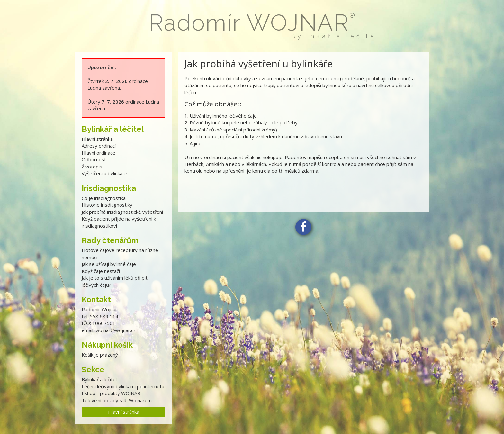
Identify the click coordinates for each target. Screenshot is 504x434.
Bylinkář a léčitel (99, 379)
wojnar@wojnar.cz (116, 330)
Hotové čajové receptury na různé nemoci (120, 253)
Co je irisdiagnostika (104, 198)
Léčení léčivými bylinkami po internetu (123, 386)
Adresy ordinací (99, 146)
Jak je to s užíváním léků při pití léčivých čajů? (115, 281)
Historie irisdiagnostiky (107, 205)
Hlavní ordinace (99, 153)
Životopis (92, 167)
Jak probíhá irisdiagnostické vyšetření (122, 212)
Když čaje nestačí (101, 271)
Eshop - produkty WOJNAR (111, 393)
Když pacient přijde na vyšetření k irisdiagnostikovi (119, 222)
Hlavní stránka (97, 139)
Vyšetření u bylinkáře (104, 173)
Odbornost (94, 159)
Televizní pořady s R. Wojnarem (117, 400)
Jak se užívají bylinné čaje (109, 264)
